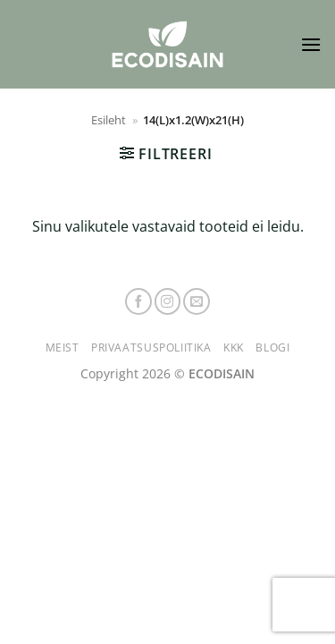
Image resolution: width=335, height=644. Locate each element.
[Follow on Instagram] (168, 301)
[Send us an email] (197, 301)
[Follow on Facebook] (138, 301)
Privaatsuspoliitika (151, 347)
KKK (234, 347)
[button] (311, 44)
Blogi (272, 347)
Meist (63, 347)
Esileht (109, 120)
